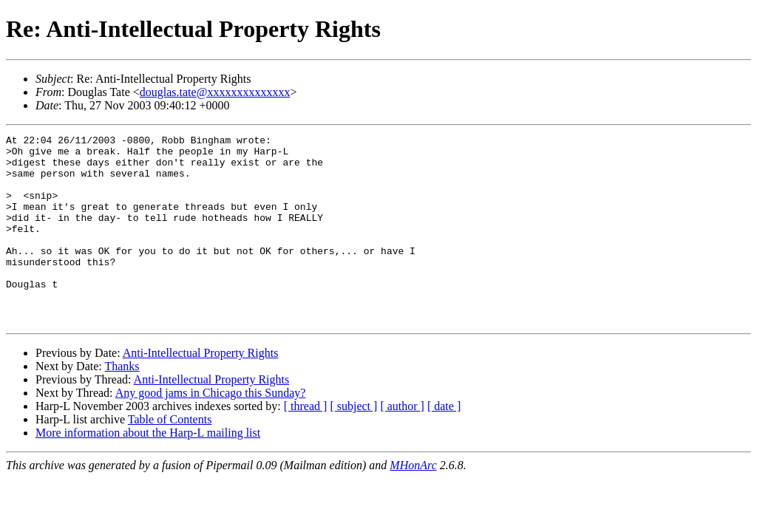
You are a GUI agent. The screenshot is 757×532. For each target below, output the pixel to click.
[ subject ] (353, 444)
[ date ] (444, 444)
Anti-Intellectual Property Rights (201, 391)
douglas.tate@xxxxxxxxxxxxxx (215, 92)
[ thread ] (306, 444)
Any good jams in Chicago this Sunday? (211, 430)
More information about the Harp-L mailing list (148, 470)
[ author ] (402, 444)
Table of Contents (170, 457)
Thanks (122, 404)
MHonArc (413, 503)
